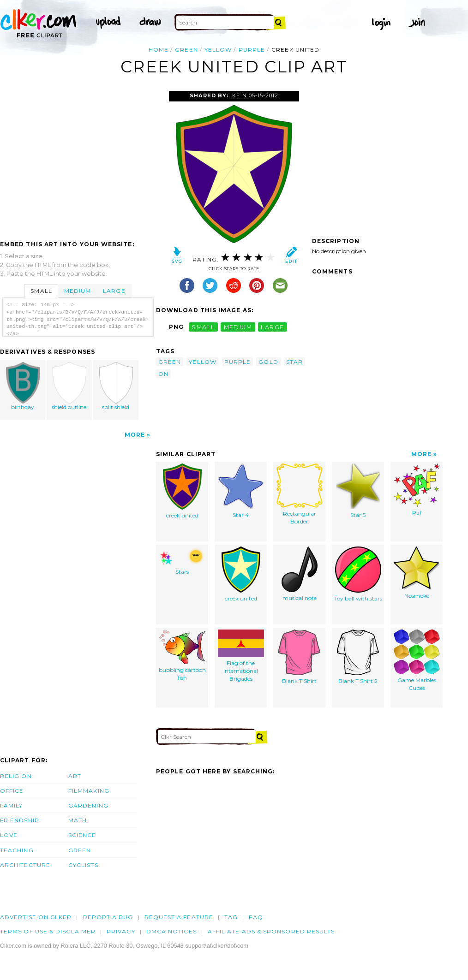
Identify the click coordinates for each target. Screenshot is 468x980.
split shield (116, 386)
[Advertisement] (78, 160)
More (135, 435)
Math (78, 820)
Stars (182, 561)
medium (238, 327)
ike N (238, 95)
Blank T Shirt (299, 657)
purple (252, 50)
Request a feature (179, 917)
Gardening (88, 805)
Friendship (20, 820)
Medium (78, 291)
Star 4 (241, 491)
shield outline (70, 386)
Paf (417, 490)
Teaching (17, 850)
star (294, 362)
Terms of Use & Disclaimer (48, 931)
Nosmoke (417, 573)
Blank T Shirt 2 (358, 657)
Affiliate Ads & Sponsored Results (271, 931)
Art (75, 776)
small (203, 327)
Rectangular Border (300, 494)
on (163, 374)
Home (159, 50)
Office (12, 791)
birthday (23, 386)
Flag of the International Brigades (241, 656)
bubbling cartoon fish (182, 655)
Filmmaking (89, 791)
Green (80, 850)
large (272, 327)
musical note (300, 574)
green (186, 50)
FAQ (256, 917)
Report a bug (108, 917)
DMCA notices (171, 931)
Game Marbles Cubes (417, 660)
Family (11, 805)
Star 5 (358, 491)
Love (9, 835)
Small (41, 291)
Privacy (121, 931)
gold (268, 362)
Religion (16, 776)
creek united (182, 491)
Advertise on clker (36, 917)
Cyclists (83, 865)
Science (82, 835)
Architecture (25, 865)
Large (114, 291)
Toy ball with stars (358, 574)
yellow (218, 50)
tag (231, 917)
